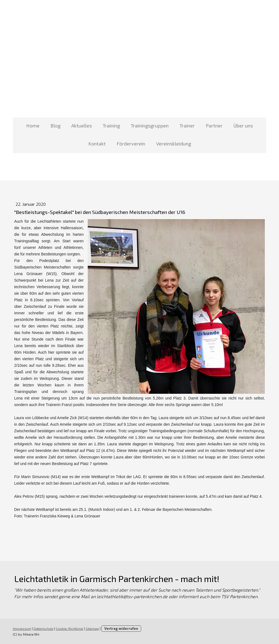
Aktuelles (82, 126)
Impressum (22, 628)
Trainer (187, 126)
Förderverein (131, 144)
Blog (55, 126)
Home (33, 126)
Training (111, 126)
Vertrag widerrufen (121, 628)
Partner (214, 126)
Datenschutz (43, 628)
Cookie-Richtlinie (69, 628)
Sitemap (92, 628)
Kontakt (97, 144)
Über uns (243, 126)
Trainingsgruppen (150, 126)
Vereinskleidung (174, 144)
